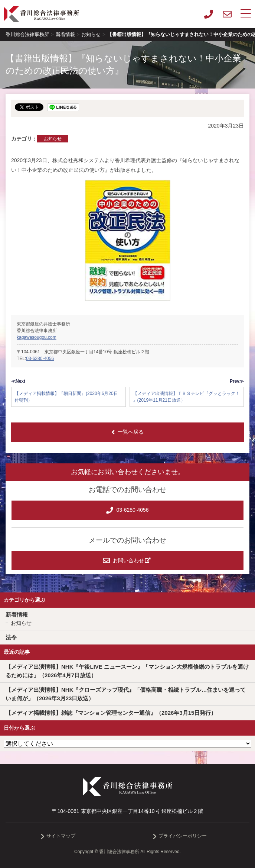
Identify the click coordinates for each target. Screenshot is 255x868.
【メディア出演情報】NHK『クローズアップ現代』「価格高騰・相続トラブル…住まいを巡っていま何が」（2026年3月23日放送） (126, 694)
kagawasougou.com (37, 337)
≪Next (18, 381)
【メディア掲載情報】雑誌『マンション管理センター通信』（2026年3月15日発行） (111, 713)
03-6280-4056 (40, 359)
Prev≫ (237, 381)
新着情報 (17, 615)
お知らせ (53, 139)
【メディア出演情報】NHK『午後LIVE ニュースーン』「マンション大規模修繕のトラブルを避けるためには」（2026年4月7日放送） (127, 671)
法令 (11, 637)
